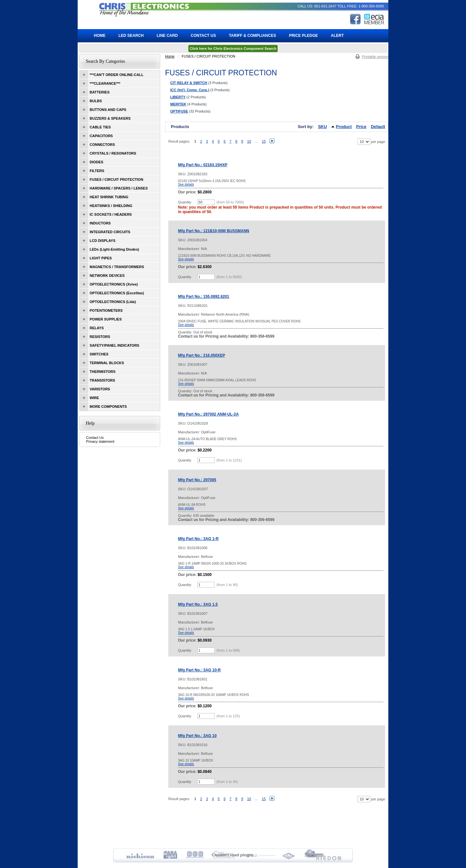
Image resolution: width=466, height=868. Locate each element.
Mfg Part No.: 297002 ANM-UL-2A (208, 414)
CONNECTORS (102, 145)
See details (186, 184)
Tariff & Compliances (252, 36)
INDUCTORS (100, 223)
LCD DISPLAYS (103, 241)
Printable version (375, 57)
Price (361, 127)
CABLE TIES (100, 127)
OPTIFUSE (179, 111)
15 (264, 141)
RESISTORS (100, 337)
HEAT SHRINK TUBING (109, 197)
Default (378, 127)
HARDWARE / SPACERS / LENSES (119, 188)
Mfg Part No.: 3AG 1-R (198, 539)
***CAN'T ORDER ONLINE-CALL (116, 75)
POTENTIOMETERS (106, 310)
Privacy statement (100, 441)
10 (249, 141)
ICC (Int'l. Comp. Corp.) (190, 90)
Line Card (167, 36)
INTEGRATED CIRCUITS (110, 232)
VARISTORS (100, 389)
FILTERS (97, 171)
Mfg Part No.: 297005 (197, 480)
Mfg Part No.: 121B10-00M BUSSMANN (214, 231)
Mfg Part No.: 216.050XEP (201, 355)
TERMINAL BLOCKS (107, 363)
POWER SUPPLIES (106, 319)
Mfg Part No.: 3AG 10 (197, 736)
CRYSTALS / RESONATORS (113, 153)
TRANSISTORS (102, 380)
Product (344, 127)
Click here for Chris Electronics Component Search (233, 49)
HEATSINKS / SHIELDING (111, 206)
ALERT (337, 36)
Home (170, 56)
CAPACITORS (101, 136)
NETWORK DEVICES (107, 276)
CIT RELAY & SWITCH (189, 83)
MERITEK (178, 104)
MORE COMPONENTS (108, 407)
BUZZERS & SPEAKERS (110, 118)
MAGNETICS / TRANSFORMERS (117, 267)
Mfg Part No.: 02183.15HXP (203, 165)
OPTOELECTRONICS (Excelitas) (117, 293)
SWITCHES (99, 354)
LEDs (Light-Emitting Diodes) (114, 249)
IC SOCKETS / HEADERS (111, 214)
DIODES (96, 162)
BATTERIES (100, 92)
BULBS (96, 101)
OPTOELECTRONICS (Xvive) (114, 284)
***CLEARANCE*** (105, 83)
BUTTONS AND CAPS (108, 110)
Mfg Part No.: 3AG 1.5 (198, 604)
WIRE (94, 398)
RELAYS (97, 328)
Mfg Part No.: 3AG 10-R (199, 670)
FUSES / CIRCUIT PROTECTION (116, 179)
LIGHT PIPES (101, 258)
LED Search (131, 36)
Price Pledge (303, 36)
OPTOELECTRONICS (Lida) (113, 302)
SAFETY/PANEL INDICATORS (114, 345)
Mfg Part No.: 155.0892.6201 (204, 297)
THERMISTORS (103, 372)
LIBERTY (178, 97)
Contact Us (95, 438)
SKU (322, 127)
